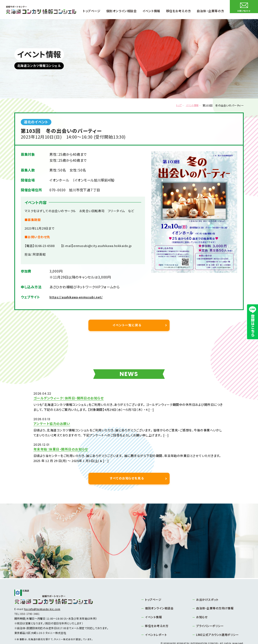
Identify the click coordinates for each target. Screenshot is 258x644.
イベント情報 (189, 105)
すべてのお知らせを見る (127, 465)
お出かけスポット (206, 586)
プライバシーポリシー (208, 612)
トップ (172, 105)
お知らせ (201, 603)
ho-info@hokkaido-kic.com (43, 596)
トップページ (152, 586)
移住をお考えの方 (156, 612)
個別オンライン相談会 (158, 594)
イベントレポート (155, 620)
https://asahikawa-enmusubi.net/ (81, 297)
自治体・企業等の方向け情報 (213, 594)
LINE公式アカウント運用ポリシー (215, 620)
